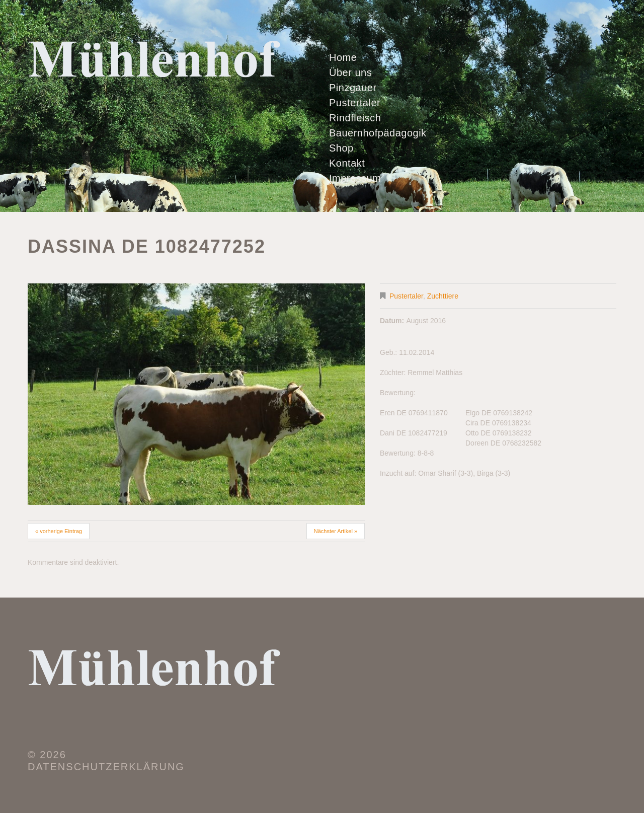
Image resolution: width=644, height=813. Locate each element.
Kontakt (347, 163)
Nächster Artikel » (336, 531)
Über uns (350, 72)
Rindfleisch (355, 118)
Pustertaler (355, 103)
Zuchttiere (443, 296)
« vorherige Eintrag (59, 531)
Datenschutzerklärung (106, 767)
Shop (341, 148)
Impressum (355, 178)
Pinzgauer (353, 88)
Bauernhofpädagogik (378, 133)
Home (343, 57)
